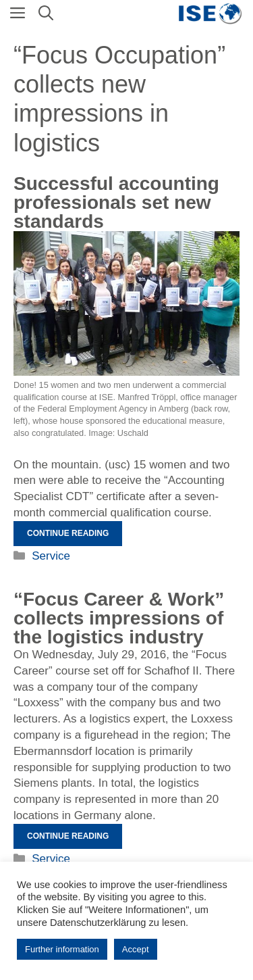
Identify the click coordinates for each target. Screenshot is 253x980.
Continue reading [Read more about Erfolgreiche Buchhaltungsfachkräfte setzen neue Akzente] (68, 533)
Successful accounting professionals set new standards (116, 202)
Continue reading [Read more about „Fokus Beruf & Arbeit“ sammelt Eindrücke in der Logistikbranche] (68, 836)
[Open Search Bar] (46, 14)
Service (51, 556)
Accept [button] (136, 949)
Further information (62, 949)
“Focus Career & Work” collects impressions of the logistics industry (119, 618)
